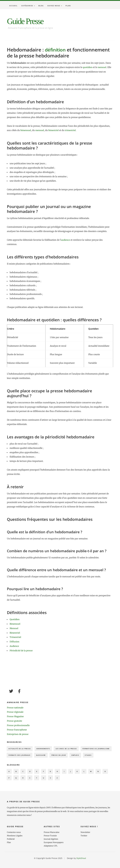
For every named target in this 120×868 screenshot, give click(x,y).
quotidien (88, 67)
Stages (27, 761)
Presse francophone (17, 728)
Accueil (13, 6)
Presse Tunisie (50, 843)
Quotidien (15, 619)
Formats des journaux (56, 754)
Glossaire (80, 754)
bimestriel (54, 130)
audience (66, 240)
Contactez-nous (14, 840)
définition (56, 50)
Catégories (27, 6)
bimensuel (26, 130)
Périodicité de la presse (21, 649)
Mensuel (14, 628)
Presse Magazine (16, 715)
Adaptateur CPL (51, 853)
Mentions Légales (15, 843)
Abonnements (46, 747)
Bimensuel (15, 623)
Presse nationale (15, 706)
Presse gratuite (15, 719)
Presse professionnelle (18, 724)
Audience (14, 645)
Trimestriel (15, 636)
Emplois (13, 761)
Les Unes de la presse (70, 747)
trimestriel (71, 130)
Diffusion (14, 641)
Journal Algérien (51, 846)
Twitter (84, 843)
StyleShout (81, 865)
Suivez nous (54, 6)
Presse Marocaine (52, 840)
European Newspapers (54, 849)
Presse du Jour (99, 754)
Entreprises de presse (18, 732)
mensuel (102, 67)
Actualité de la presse (21, 747)
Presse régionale (15, 711)
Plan (68, 6)
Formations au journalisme (23, 754)
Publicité (11, 846)
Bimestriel (15, 632)
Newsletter (86, 840)
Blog (41, 6)
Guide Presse (27, 21)
